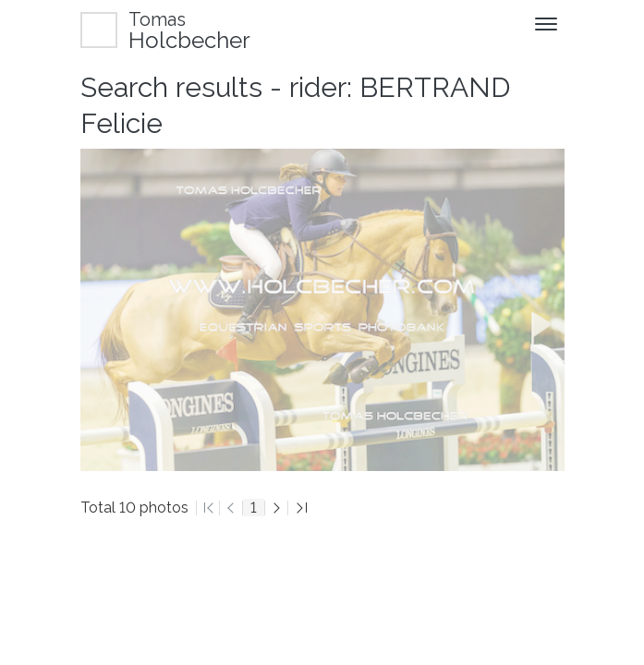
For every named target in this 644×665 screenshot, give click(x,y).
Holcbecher (189, 30)
